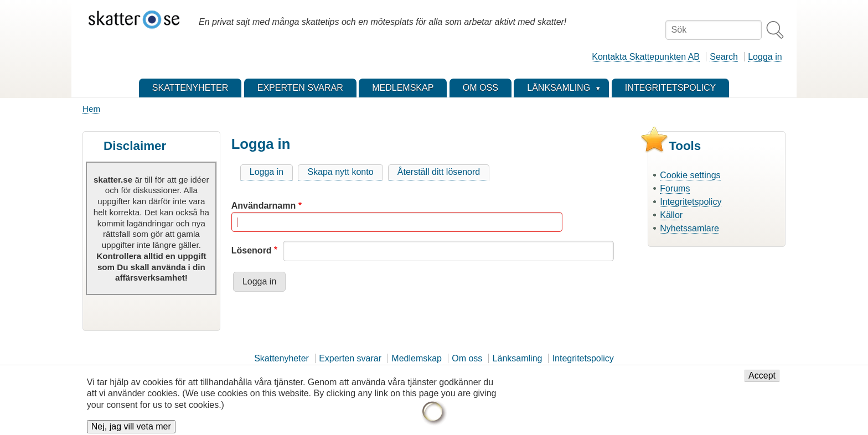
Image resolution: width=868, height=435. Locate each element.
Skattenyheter (281, 358)
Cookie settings (690, 175)
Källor (671, 215)
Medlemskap (417, 358)
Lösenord (252, 250)
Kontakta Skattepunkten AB (646, 57)
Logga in (765, 57)
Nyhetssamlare (689, 228)
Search (724, 57)
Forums (675, 188)
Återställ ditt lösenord (439, 172)
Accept (762, 380)
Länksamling (518, 358)
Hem (91, 109)
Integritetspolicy (691, 202)
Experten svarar (350, 358)
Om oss (467, 358)
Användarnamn (263, 206)
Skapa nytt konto (340, 172)
